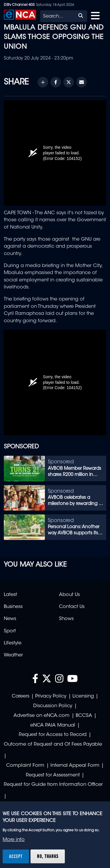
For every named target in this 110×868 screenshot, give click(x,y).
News (10, 619)
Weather (13, 655)
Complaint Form (25, 766)
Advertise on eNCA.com (42, 716)
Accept (16, 856)
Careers (21, 696)
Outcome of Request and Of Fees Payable (53, 744)
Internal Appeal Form (75, 766)
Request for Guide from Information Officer (53, 785)
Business (13, 607)
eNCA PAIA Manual (53, 725)
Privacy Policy (51, 696)
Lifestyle (13, 643)
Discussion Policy (53, 706)
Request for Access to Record (53, 735)
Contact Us (72, 607)
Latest (10, 595)
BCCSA (84, 716)
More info (14, 840)
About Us (69, 595)
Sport (10, 631)
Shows (66, 619)
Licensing (83, 696)
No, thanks (48, 856)
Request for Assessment (53, 775)
